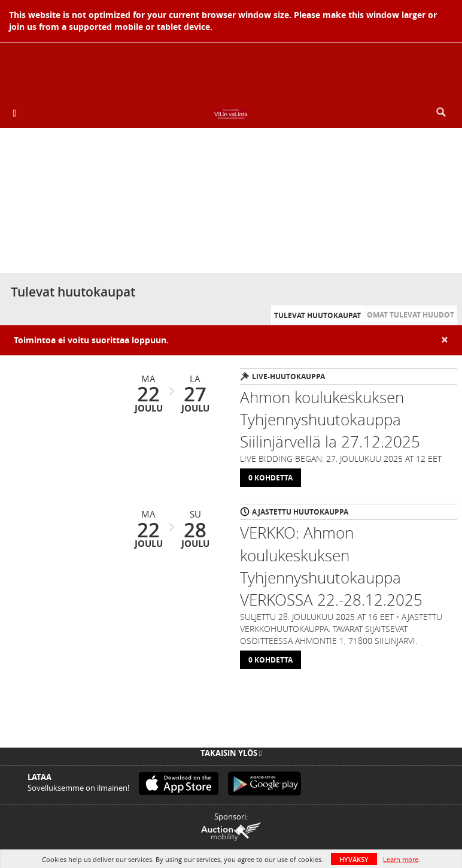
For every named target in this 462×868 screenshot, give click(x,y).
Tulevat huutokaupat (317, 315)
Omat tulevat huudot (411, 315)
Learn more (401, 859)
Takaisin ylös (231, 753)
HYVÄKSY (354, 859)
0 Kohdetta (270, 478)
